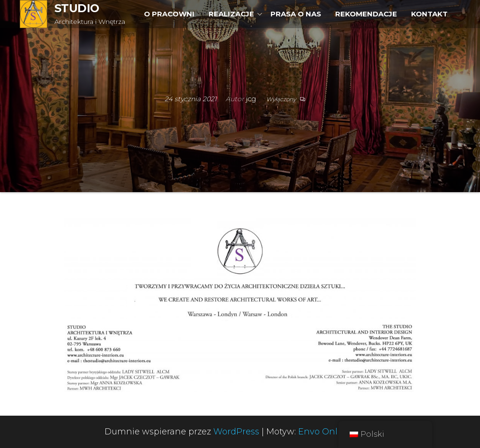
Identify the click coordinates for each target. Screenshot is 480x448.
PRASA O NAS (296, 14)
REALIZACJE (231, 14)
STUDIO (77, 8)
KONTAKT (429, 14)
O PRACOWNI (169, 14)
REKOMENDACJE (366, 14)
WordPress (236, 432)
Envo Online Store (337, 432)
